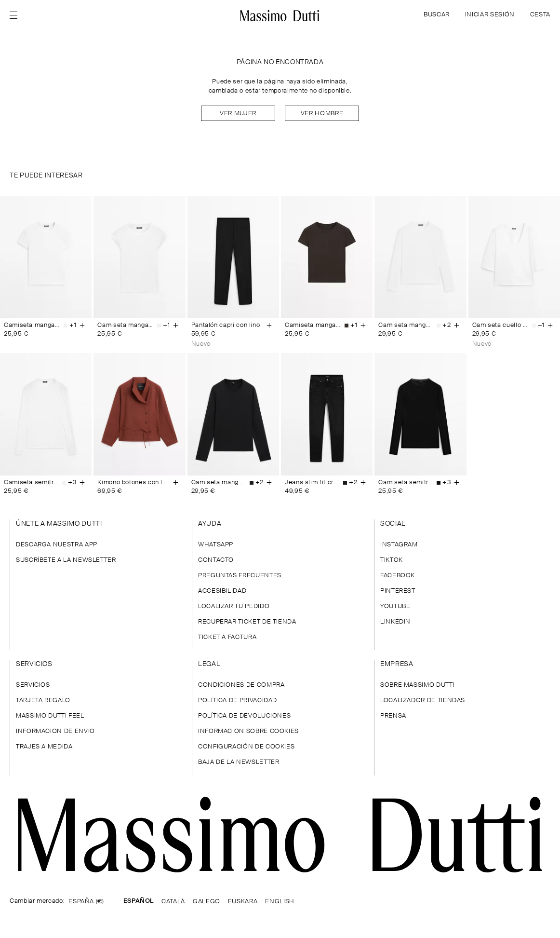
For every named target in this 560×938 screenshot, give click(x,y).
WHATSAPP (216, 545)
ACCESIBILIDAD (222, 591)
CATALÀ (173, 902)
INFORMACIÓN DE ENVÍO (55, 731)
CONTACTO (216, 560)
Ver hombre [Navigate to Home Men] (322, 114)
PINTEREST (398, 591)
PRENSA (393, 716)
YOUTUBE (395, 606)
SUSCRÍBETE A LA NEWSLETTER (66, 560)
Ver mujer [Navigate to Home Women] (238, 114)
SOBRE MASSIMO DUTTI (417, 685)
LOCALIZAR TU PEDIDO (234, 606)
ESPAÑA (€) (86, 902)
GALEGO (207, 902)
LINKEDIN (395, 622)
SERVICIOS (33, 685)
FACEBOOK (398, 576)
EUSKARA (243, 902)
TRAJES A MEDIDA (44, 747)
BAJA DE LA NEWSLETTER (239, 762)
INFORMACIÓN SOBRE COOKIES (248, 731)
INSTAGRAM (399, 545)
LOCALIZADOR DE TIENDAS (423, 700)
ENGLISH (280, 902)
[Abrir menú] (16, 15)
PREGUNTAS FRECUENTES (240, 576)
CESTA (540, 15)
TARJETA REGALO (43, 700)
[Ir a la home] (280, 15)
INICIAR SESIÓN (490, 15)
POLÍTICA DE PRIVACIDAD (238, 700)
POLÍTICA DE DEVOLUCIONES (244, 716)
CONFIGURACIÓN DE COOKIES (246, 747)
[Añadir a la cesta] (82, 326)
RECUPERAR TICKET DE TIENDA (247, 622)
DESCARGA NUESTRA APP (57, 545)
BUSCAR (437, 15)
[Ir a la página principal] (280, 835)
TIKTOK (392, 560)
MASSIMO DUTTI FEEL (50, 716)
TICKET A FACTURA (227, 637)
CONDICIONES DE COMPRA (241, 685)
